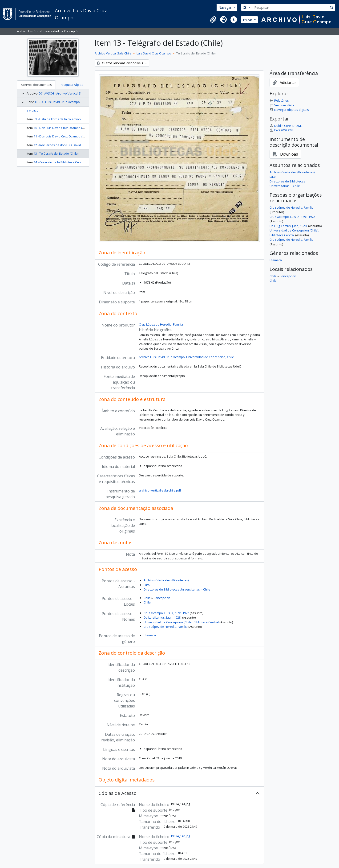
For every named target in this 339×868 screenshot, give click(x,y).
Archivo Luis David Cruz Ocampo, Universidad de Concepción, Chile (186, 357)
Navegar (225, 7)
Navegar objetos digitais (289, 110)
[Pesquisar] (290, 7)
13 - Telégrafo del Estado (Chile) (56, 153)
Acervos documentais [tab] (36, 85)
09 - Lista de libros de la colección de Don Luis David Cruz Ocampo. (81, 119)
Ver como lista (282, 105)
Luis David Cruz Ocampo (154, 53)
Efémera (150, 635)
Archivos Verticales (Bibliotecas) (166, 580)
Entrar (248, 20)
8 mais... (32, 111)
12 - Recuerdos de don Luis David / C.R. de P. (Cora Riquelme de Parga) (84, 145)
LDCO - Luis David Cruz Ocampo (57, 102)
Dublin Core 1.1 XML (286, 126)
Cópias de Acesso (118, 793)
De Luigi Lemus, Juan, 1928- (163, 617)
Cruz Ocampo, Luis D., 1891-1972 (166, 613)
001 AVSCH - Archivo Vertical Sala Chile (66, 93)
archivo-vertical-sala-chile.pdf (160, 490)
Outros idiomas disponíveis (120, 63)
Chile (147, 598)
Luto (147, 585)
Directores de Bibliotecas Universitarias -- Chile (177, 589)
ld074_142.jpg (181, 836)
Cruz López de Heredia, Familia (161, 324)
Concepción (162, 598)
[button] (213, 20)
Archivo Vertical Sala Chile (113, 53)
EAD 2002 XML (282, 130)
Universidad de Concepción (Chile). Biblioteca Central (181, 622)
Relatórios (279, 100)
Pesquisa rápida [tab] (72, 85)
